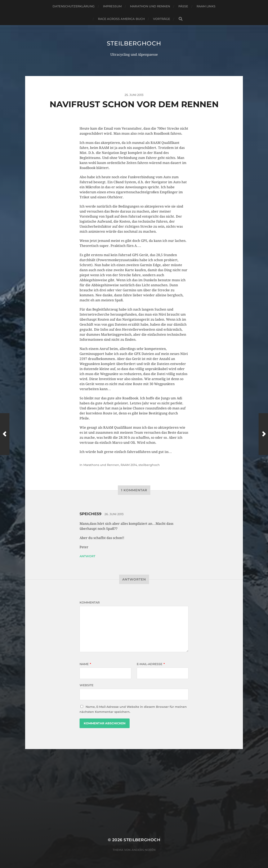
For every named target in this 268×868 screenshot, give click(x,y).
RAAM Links (206, 6)
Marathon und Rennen (150, 6)
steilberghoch (134, 43)
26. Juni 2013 (114, 514)
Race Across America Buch (121, 19)
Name (85, 664)
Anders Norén (144, 850)
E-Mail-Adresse (151, 664)
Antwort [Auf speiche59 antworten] (87, 556)
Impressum (112, 6)
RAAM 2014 (129, 465)
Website (86, 685)
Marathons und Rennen (101, 465)
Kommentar (90, 602)
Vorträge (162, 19)
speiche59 (90, 514)
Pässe (183, 6)
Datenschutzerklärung (74, 6)
